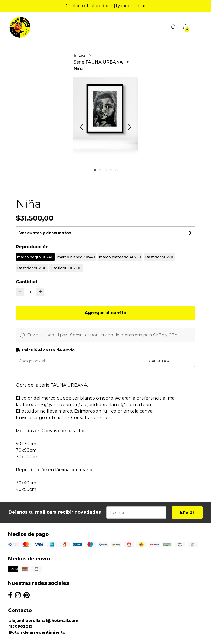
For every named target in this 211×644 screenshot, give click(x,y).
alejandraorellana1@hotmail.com (44, 621)
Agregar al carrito (105, 313)
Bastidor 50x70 (159, 257)
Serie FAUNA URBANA (99, 62)
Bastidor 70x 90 (32, 268)
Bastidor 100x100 (66, 268)
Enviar (187, 512)
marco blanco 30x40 (76, 257)
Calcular (159, 361)
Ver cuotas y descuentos (45, 233)
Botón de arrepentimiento (37, 632)
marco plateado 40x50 (120, 257)
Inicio (80, 56)
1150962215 (21, 626)
